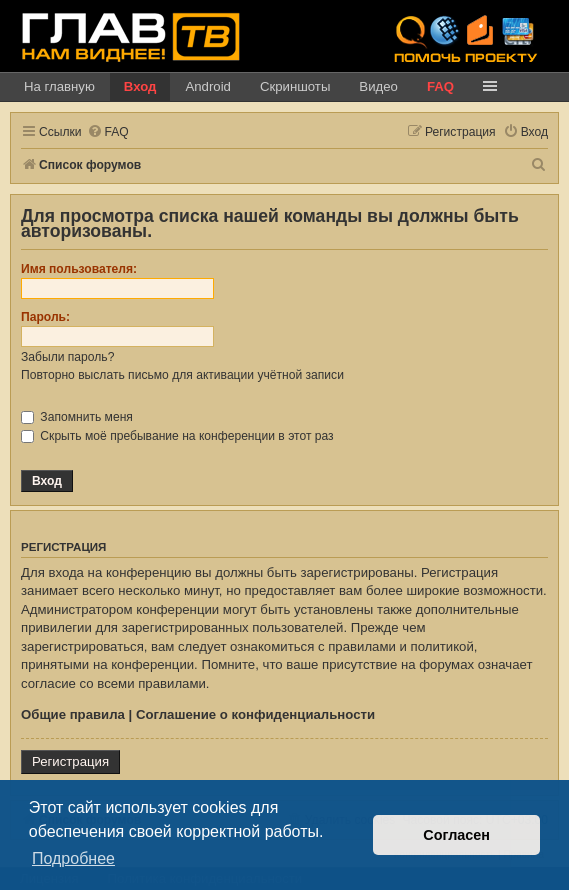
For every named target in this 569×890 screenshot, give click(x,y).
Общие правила (73, 714)
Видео (378, 86)
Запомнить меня (77, 417)
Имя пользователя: (79, 269)
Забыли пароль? (67, 357)
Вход (140, 86)
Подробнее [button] (73, 858)
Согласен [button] (456, 835)
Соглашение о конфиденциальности (255, 714)
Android (207, 86)
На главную (59, 86)
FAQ (440, 86)
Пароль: (45, 317)
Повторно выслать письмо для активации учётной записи (182, 375)
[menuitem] (108, 132)
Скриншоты (295, 86)
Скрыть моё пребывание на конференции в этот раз (177, 436)
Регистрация (70, 761)
